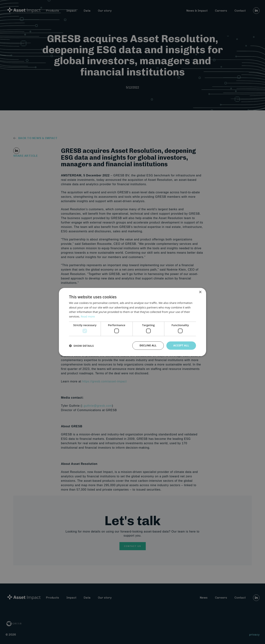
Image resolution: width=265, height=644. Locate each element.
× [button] (200, 292)
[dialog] (132, 322)
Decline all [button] (148, 346)
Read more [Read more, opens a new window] (88, 316)
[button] (81, 346)
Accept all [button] (181, 346)
